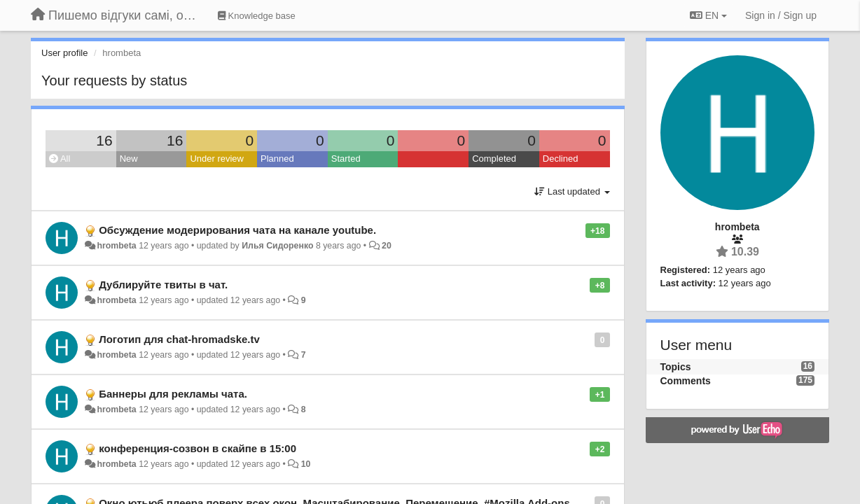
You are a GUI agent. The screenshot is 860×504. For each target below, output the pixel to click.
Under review (217, 159)
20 (387, 246)
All (60, 159)
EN (708, 15)
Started (346, 159)
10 (306, 464)
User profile (64, 53)
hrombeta (116, 246)
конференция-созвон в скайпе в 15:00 (197, 448)
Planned (277, 159)
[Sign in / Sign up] (781, 15)
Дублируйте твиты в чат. (163, 285)
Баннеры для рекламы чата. (173, 394)
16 (104, 140)
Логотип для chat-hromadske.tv (179, 339)
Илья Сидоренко (277, 246)
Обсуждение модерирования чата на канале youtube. (237, 230)
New (129, 159)
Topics (676, 367)
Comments (686, 381)
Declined (561, 159)
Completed (494, 159)
